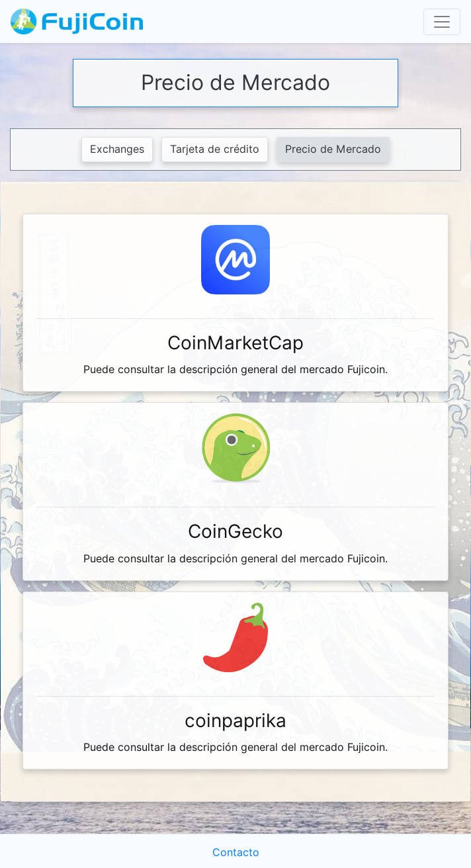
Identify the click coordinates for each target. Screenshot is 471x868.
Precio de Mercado (333, 149)
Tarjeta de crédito (215, 149)
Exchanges (117, 149)
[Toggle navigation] (442, 22)
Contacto (236, 852)
